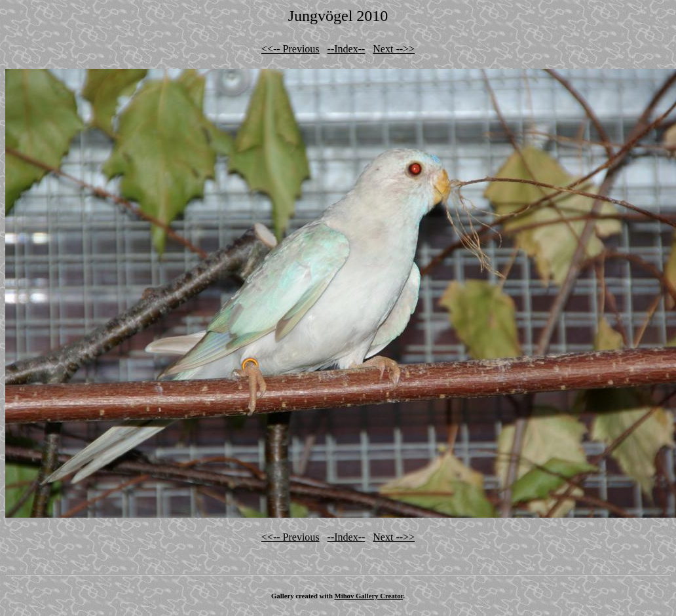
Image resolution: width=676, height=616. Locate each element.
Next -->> (394, 49)
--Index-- (347, 49)
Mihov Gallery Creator (369, 596)
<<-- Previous (291, 49)
